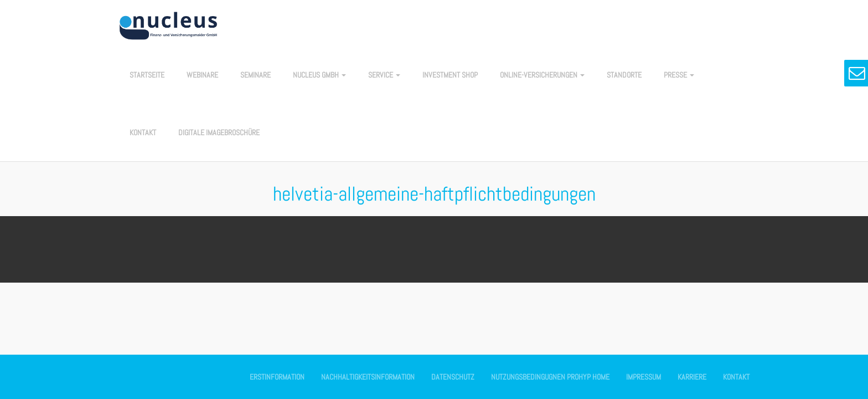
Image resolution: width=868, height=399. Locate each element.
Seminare (255, 75)
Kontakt (143, 132)
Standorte (624, 75)
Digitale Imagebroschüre (219, 132)
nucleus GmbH (319, 75)
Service (384, 75)
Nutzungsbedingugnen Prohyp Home (550, 377)
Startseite (147, 75)
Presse (679, 75)
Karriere (692, 377)
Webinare (202, 75)
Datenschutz (453, 377)
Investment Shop (450, 75)
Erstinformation (277, 377)
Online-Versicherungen (542, 75)
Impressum (644, 377)
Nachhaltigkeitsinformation (368, 377)
